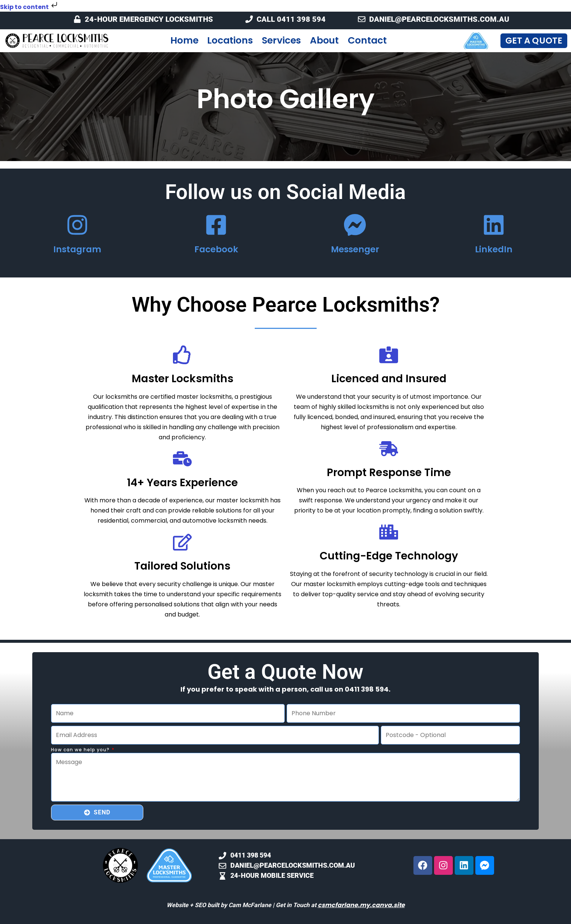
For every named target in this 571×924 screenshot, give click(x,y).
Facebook (216, 249)
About (325, 41)
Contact (367, 41)
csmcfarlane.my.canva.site (361, 905)
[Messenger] (355, 225)
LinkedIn (494, 249)
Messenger (355, 249)
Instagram (77, 249)
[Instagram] (77, 225)
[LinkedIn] (494, 225)
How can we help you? (81, 750)
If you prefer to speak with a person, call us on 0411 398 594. (285, 689)
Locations (230, 41)
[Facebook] (216, 225)
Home (184, 41)
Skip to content (29, 7)
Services (281, 41)
